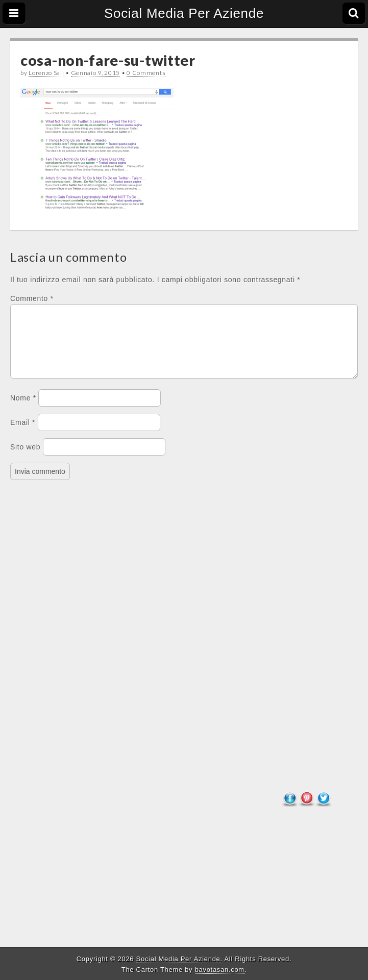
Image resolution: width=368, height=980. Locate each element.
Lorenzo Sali (46, 73)
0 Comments (146, 73)
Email (23, 435)
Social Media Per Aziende (184, 13)
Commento (32, 298)
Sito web (25, 459)
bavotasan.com (220, 970)
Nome (23, 410)
